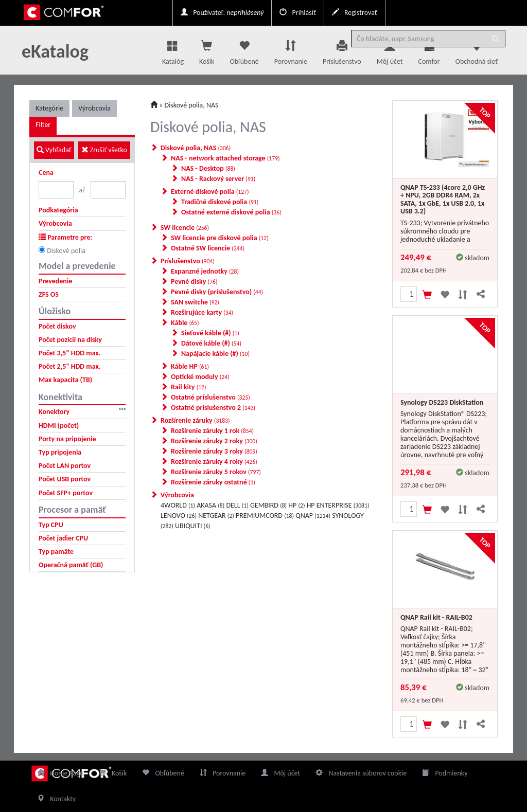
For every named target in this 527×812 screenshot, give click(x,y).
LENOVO (179, 516)
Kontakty (56, 799)
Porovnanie (291, 50)
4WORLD (178, 505)
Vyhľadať (54, 150)
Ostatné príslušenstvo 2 (213, 408)
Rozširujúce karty (202, 312)
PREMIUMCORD (265, 516)
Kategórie (49, 108)
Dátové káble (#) (211, 343)
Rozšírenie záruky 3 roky (214, 451)
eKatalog (55, 51)
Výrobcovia (94, 108)
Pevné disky (194, 282)
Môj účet (390, 50)
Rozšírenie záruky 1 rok (212, 431)
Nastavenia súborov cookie (361, 773)
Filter (43, 125)
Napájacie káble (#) (215, 354)
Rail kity (189, 387)
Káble (185, 323)
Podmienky (445, 773)
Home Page (60, 773)
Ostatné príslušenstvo (210, 397)
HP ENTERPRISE (338, 505)
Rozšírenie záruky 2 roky (214, 441)
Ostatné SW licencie (208, 248)
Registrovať (355, 13)
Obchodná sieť (477, 50)
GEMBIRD (268, 505)
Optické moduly (200, 377)
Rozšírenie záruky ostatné (213, 482)
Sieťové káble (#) (210, 333)
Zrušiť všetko (104, 150)
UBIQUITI (193, 526)
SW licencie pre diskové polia (220, 238)
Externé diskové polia (210, 192)
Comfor (429, 53)
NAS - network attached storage (225, 158)
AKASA (210, 505)
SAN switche (195, 302)
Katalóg (173, 50)
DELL (237, 505)
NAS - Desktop (208, 168)
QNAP (313, 516)
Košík (113, 773)
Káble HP (190, 366)
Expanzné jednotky (205, 271)
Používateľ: (222, 13)
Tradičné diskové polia (220, 202)
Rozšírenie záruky (195, 420)
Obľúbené (244, 50)
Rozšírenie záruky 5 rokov (216, 472)
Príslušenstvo (342, 50)
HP (296, 505)
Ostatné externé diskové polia (231, 212)
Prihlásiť (297, 13)
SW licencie (185, 228)
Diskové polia (66, 251)
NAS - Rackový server (218, 179)
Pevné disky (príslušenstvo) (217, 292)
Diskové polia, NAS (192, 105)
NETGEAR (216, 516)
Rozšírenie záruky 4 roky (214, 462)
